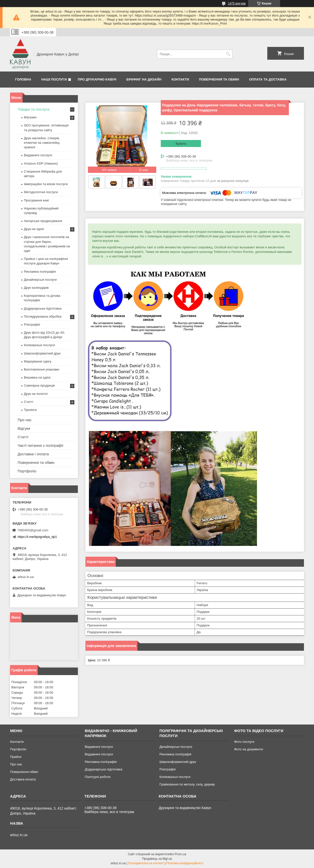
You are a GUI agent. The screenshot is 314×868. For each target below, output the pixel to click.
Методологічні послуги (41, 192)
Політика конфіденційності (185, 863)
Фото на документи (249, 749)
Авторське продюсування (43, 221)
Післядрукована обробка (43, 316)
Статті (29, 402)
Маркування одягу (38, 361)
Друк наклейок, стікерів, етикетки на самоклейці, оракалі (42, 143)
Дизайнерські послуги (40, 280)
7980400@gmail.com (33, 530)
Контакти (180, 79)
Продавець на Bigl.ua (157, 859)
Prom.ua (180, 854)
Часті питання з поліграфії (40, 445)
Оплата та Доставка (268, 79)
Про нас (25, 420)
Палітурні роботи (97, 777)
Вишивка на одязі (37, 377)
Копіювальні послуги (39, 345)
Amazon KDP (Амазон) (41, 163)
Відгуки (24, 428)
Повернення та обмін (219, 79)
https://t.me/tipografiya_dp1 (37, 537)
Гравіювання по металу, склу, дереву (187, 784)
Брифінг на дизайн (144, 79)
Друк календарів (36, 288)
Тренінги (30, 410)
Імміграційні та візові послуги (46, 184)
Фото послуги (244, 742)
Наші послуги (54, 79)
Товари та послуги (34, 109)
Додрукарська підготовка (43, 308)
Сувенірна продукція (39, 385)
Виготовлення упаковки (42, 369)
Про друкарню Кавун (97, 79)
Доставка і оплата (33, 454)
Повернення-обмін (24, 772)
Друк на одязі (34, 229)
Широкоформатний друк (42, 353)
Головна (23, 79)
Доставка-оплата (23, 779)
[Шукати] (228, 54)
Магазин (30, 117)
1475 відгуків (237, 4)
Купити (181, 144)
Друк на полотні (36, 394)
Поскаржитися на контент (146, 863)
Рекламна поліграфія (40, 272)
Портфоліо (27, 471)
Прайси (16, 757)
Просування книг (37, 200)
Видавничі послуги (38, 155)
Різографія (32, 324)
